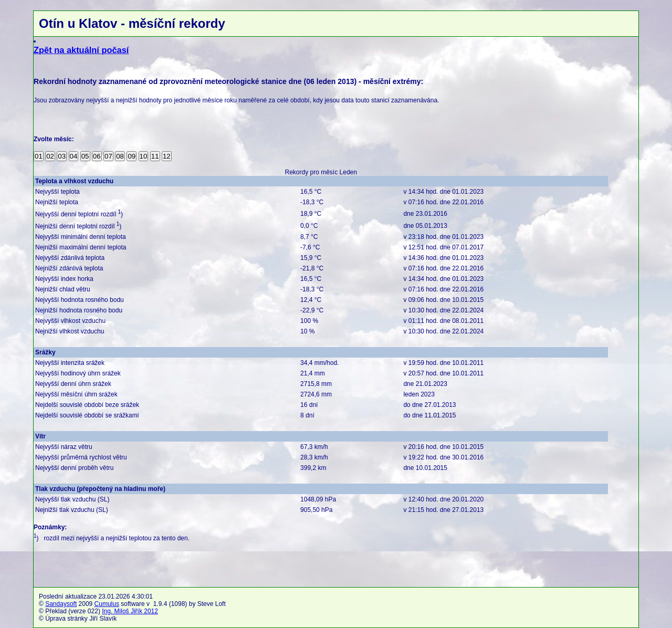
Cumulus (107, 604)
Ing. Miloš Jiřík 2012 (130, 611)
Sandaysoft (61, 604)
